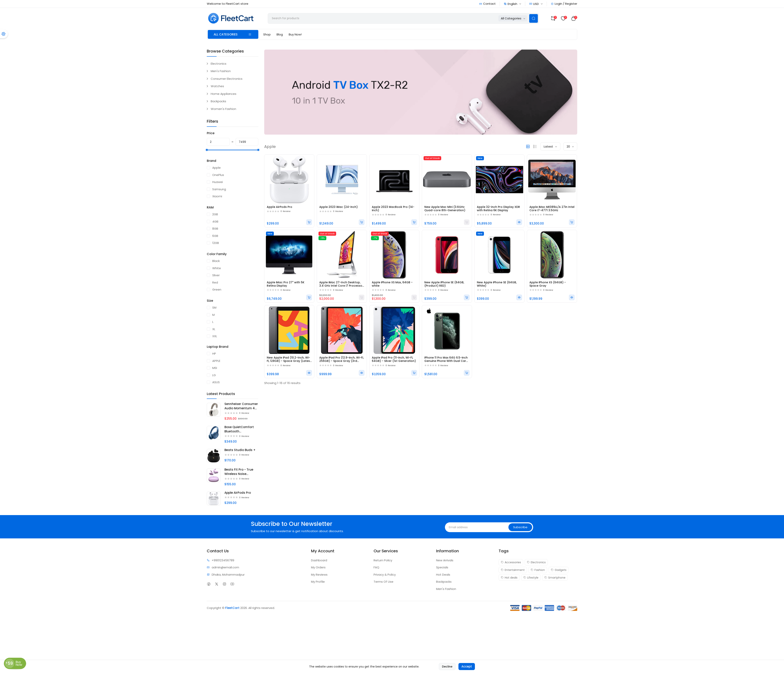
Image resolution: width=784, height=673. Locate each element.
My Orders (318, 567)
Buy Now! (295, 34)
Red (215, 282)
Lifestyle (531, 578)
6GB (215, 236)
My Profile (318, 582)
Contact (487, 4)
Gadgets (559, 570)
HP (214, 354)
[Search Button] (534, 18)
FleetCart (232, 608)
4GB (215, 221)
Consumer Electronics (227, 79)
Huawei (218, 182)
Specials (442, 567)
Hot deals (509, 578)
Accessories (511, 562)
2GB (215, 214)
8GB (215, 229)
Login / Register (564, 4)
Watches (217, 86)
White (217, 268)
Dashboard (319, 560)
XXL (215, 336)
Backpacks (218, 101)
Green (217, 289)
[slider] (207, 150)
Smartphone (555, 578)
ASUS (216, 382)
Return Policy (383, 560)
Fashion (538, 570)
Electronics (219, 64)
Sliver (216, 275)
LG (214, 375)
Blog (280, 34)
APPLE (216, 361)
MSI (215, 368)
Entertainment (513, 570)
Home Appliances (224, 94)
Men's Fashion (221, 71)
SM (214, 308)
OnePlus (218, 175)
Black (216, 261)
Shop (267, 34)
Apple (216, 168)
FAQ (376, 567)
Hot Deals (443, 575)
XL (214, 329)
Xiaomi (217, 196)
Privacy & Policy (385, 575)
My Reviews (319, 575)
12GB (216, 243)
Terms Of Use (383, 582)
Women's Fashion (223, 109)
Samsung (219, 189)
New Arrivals (445, 560)
